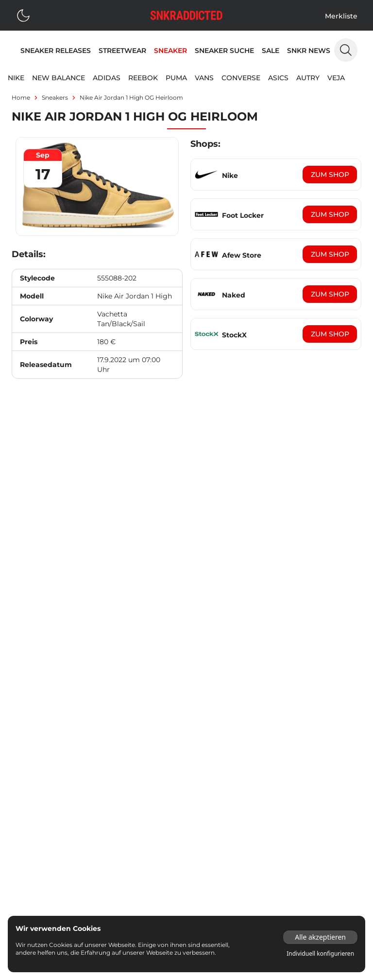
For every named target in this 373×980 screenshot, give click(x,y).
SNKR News (309, 51)
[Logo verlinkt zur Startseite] (186, 15)
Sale (271, 51)
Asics (278, 78)
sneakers (55, 97)
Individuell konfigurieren (320, 954)
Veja (336, 78)
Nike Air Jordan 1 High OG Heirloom (131, 97)
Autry (308, 78)
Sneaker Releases (56, 51)
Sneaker (170, 51)
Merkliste (341, 16)
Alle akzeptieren (320, 937)
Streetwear (122, 51)
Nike (16, 78)
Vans (204, 78)
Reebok (143, 78)
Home (21, 97)
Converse (241, 78)
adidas (107, 78)
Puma (176, 78)
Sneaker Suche (224, 51)
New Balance (59, 78)
